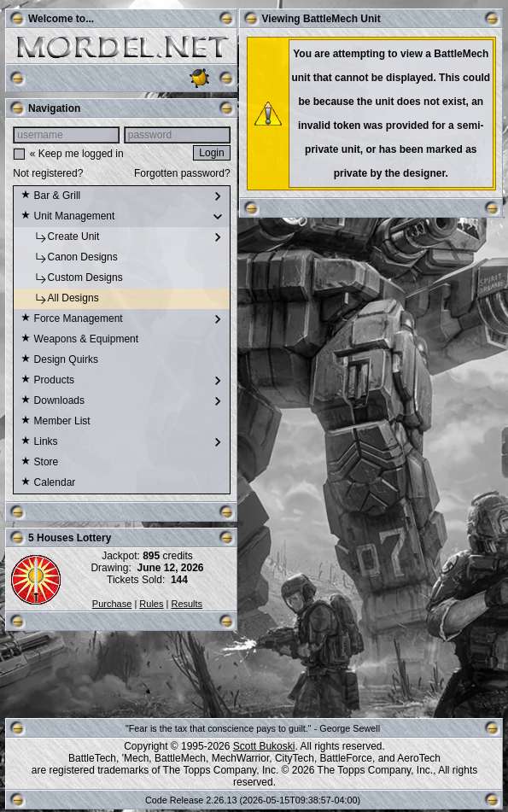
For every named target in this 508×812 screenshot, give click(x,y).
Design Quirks (59, 360)
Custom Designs (71, 278)
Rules (151, 604)
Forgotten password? (182, 173)
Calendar (48, 483)
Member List (55, 422)
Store (39, 463)
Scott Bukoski (264, 746)
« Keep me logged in (77, 154)
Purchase (112, 604)
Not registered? (48, 173)
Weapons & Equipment (79, 340)
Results (187, 604)
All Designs (59, 299)
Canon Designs (69, 258)
